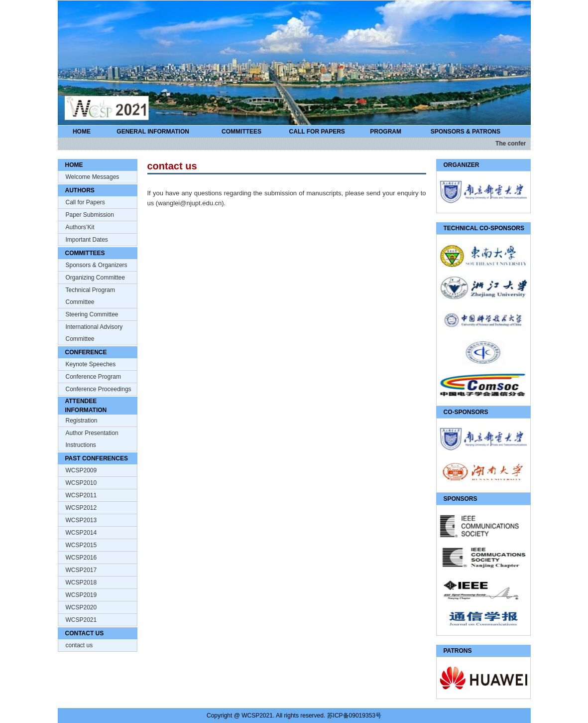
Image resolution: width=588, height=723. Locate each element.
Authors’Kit (80, 227)
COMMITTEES (241, 132)
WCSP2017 (81, 570)
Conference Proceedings (99, 389)
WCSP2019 (81, 595)
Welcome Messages (93, 177)
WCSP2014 (81, 533)
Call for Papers (85, 202)
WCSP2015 (81, 545)
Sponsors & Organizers (97, 265)
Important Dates (87, 240)
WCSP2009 (81, 470)
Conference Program (93, 377)
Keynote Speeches (91, 364)
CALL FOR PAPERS (317, 132)
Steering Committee (92, 314)
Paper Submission (90, 215)
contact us (79, 645)
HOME (82, 132)
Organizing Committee (95, 278)
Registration (82, 421)
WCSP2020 (81, 607)
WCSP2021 (81, 620)
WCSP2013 (81, 520)
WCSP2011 (81, 495)
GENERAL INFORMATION (153, 132)
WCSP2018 (81, 582)
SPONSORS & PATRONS (466, 132)
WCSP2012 (81, 508)
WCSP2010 (81, 483)
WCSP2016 (81, 558)
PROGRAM (386, 132)
